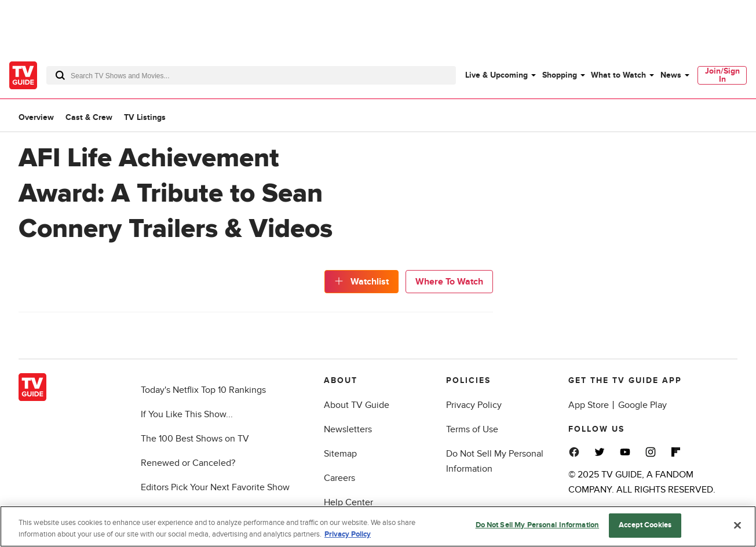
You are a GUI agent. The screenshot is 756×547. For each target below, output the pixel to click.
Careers (339, 478)
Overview (36, 117)
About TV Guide (357, 405)
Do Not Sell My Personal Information (538, 525)
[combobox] (251, 75)
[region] (378, 526)
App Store (589, 405)
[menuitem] (500, 75)
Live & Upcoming (496, 75)
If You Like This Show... (187, 414)
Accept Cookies (645, 525)
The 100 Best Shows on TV (195, 439)
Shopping (560, 75)
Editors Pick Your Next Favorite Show (215, 487)
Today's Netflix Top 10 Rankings (203, 390)
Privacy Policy (474, 405)
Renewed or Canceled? (188, 463)
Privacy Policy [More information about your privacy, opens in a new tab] (348, 534)
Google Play (642, 405)
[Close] (737, 525)
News (671, 75)
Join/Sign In (722, 75)
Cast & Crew (89, 117)
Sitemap (340, 454)
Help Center (348, 502)
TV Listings (145, 117)
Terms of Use (472, 429)
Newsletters (348, 429)
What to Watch (618, 75)
